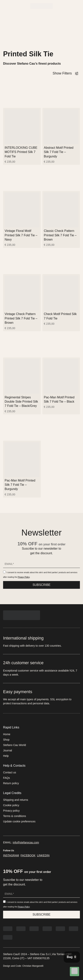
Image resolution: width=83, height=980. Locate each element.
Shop (6, 740)
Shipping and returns (16, 800)
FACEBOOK (28, 855)
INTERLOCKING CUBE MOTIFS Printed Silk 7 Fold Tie (21, 152)
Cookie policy (11, 805)
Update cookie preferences (19, 821)
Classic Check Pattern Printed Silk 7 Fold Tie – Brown (60, 235)
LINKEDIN (43, 855)
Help (6, 756)
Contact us (10, 772)
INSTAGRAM (11, 855)
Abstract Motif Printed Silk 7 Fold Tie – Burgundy (59, 152)
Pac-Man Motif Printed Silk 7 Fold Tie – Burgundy (20, 485)
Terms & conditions (15, 816)
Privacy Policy (24, 577)
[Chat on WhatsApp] (74, 972)
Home (7, 734)
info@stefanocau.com (26, 842)
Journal (8, 750)
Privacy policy (11, 811)
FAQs (6, 778)
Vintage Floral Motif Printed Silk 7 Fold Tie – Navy (21, 235)
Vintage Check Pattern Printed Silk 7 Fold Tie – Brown (21, 318)
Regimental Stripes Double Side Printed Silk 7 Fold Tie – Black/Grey (21, 402)
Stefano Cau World (15, 745)
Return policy (11, 783)
